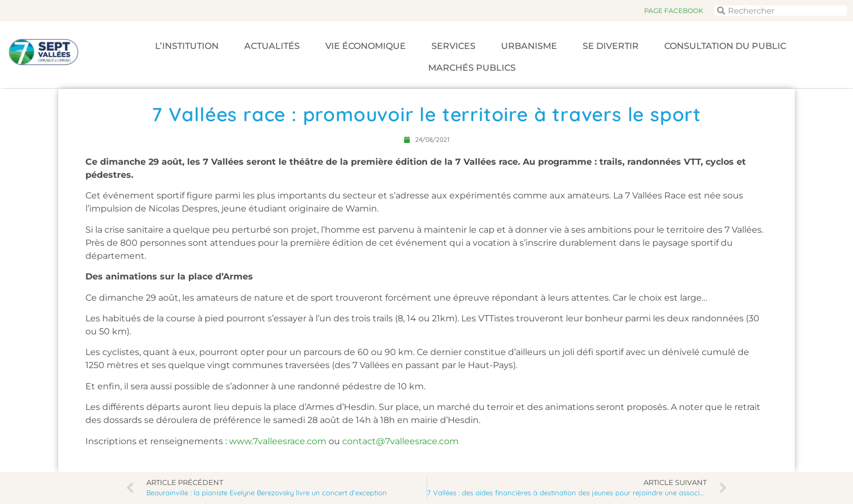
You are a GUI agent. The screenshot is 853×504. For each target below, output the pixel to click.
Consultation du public (725, 46)
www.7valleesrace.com (278, 441)
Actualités (272, 46)
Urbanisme (529, 46)
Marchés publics (472, 68)
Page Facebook (674, 11)
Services (453, 46)
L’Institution (187, 46)
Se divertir (611, 46)
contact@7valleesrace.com (400, 441)
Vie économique (366, 46)
